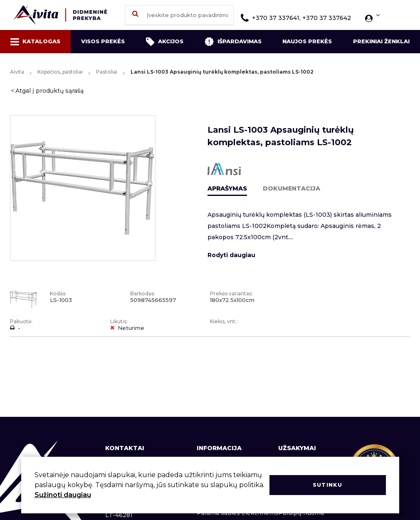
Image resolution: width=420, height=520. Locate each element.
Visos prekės (103, 41)
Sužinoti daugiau (63, 495)
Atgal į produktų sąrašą (49, 91)
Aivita (17, 72)
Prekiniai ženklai (381, 41)
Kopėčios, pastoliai (60, 72)
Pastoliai (107, 72)
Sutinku (327, 485)
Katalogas (35, 42)
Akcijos (165, 42)
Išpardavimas (233, 42)
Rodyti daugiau (231, 255)
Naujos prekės (307, 41)
